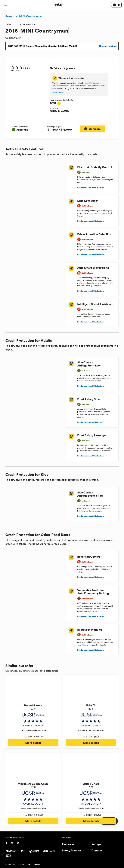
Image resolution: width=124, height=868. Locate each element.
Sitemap (36, 864)
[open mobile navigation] (6, 5)
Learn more (58, 92)
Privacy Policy (11, 864)
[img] (27, 67)
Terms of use (25, 864)
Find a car (68, 844)
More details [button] (33, 743)
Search (10, 16)
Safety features (72, 850)
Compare (93, 129)
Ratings (96, 844)
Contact (97, 850)
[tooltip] (59, 103)
